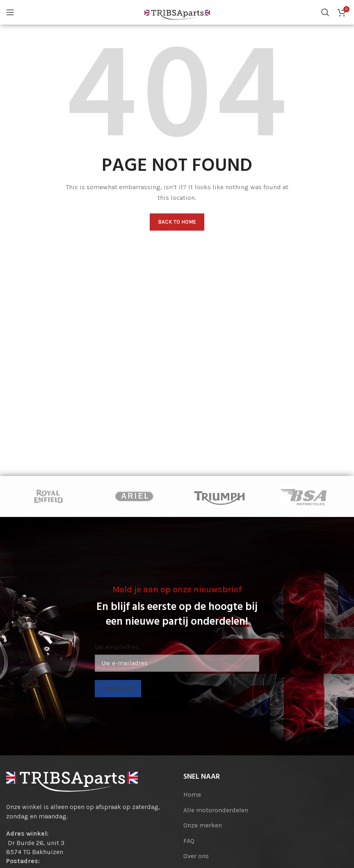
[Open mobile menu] (10, 12)
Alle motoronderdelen (216, 810)
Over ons (196, 856)
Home (192, 794)
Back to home (177, 222)
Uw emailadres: (118, 647)
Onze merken (203, 825)
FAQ (189, 841)
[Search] (325, 12)
